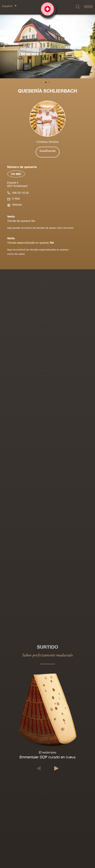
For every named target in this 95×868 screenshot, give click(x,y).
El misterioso (47, 752)
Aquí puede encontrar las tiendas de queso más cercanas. (41, 228)
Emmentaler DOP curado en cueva (47, 757)
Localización (48, 151)
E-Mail (16, 199)
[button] (4, 47)
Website (17, 205)
